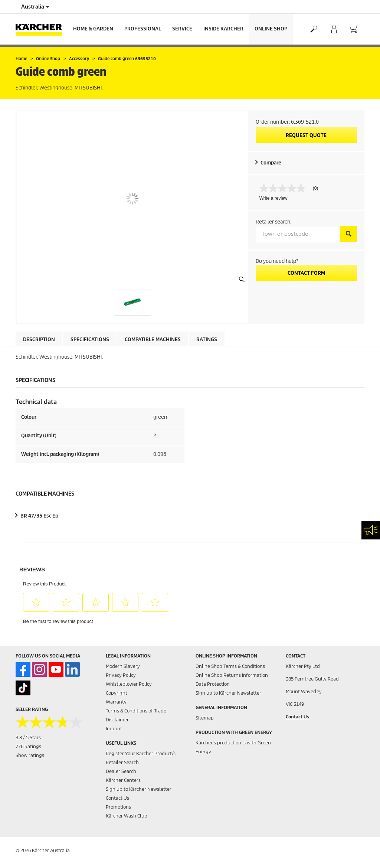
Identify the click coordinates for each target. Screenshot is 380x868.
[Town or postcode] (297, 234)
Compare (271, 163)
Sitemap (205, 718)
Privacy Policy (121, 675)
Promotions (118, 807)
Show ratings (30, 755)
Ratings (207, 340)
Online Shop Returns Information (232, 675)
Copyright (117, 693)
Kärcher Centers (123, 780)
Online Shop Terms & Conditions (230, 666)
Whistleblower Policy (129, 684)
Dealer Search (121, 771)
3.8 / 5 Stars (28, 738)
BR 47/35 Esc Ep (39, 516)
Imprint (114, 729)
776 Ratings (28, 746)
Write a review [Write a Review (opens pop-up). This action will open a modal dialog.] (273, 198)
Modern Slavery (123, 666)
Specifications (90, 340)
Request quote (306, 135)
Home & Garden (93, 29)
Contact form (306, 273)
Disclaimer (117, 720)
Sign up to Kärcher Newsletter (139, 789)
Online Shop (271, 29)
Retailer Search (122, 762)
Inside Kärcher (223, 29)
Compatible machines (153, 340)
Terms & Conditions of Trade (136, 711)
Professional (143, 29)
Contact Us (117, 798)
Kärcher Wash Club (127, 816)
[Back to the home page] (42, 29)
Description (39, 340)
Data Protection (213, 684)
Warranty (116, 702)
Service (182, 29)
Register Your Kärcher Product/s (141, 753)
